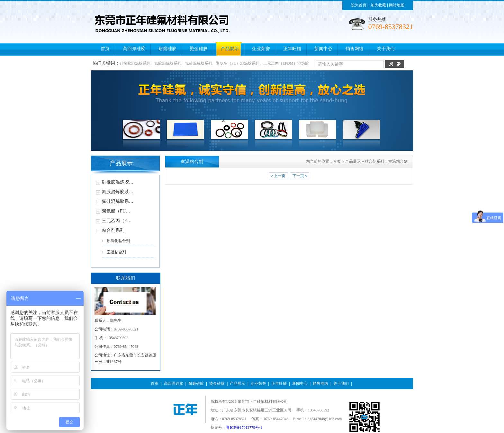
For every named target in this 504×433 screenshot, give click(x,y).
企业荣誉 (258, 383)
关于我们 (341, 383)
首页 (337, 161)
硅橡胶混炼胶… (118, 182)
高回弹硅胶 (174, 383)
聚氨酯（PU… (116, 211)
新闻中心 (300, 383)
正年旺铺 (279, 383)
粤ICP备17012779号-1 (244, 428)
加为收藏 (378, 5)
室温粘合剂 (116, 252)
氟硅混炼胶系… (118, 201)
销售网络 (320, 383)
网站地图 (397, 5)
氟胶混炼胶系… (118, 192)
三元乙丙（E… (117, 221)
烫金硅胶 (217, 383)
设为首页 (359, 5)
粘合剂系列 (113, 230)
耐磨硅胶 (196, 383)
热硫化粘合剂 (118, 241)
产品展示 (353, 161)
